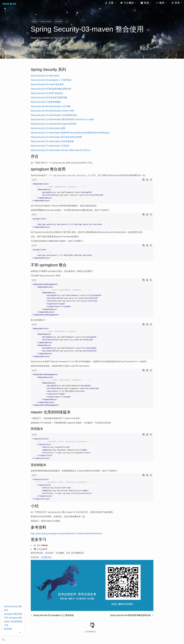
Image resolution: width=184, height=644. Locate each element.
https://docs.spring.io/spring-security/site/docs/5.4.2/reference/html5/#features (66, 534)
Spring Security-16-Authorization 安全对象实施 (52, 141)
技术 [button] (161, 3)
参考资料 (8, 629)
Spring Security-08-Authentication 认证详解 (51, 106)
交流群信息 (46, 557)
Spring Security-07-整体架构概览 (46, 102)
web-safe (58, 21)
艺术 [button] (176, 3)
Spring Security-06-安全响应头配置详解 (49, 97)
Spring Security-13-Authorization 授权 (48, 128)
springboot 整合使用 (13, 614)
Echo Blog (9, 4)
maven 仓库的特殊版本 (13, 621)
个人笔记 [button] (128, 3)
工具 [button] (110, 3)
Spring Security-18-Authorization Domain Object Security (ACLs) (60, 150)
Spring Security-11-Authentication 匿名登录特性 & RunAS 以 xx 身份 (62, 119)
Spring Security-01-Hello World (45, 76)
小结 (6, 625)
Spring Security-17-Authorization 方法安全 (50, 146)
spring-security (46, 21)
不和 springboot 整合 (13, 618)
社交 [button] (146, 3)
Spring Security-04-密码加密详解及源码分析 (51, 89)
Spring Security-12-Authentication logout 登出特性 (54, 124)
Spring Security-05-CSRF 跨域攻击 (47, 93)
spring (34, 21)
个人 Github (41, 545)
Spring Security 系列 (13, 606)
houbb (46, 38)
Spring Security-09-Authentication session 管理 (52, 111)
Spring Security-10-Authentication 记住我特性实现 (54, 115)
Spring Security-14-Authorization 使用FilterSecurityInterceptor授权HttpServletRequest (70, 133)
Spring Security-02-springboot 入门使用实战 (51, 80)
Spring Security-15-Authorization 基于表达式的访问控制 (56, 137)
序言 (6, 610)
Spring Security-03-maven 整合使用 (47, 84)
